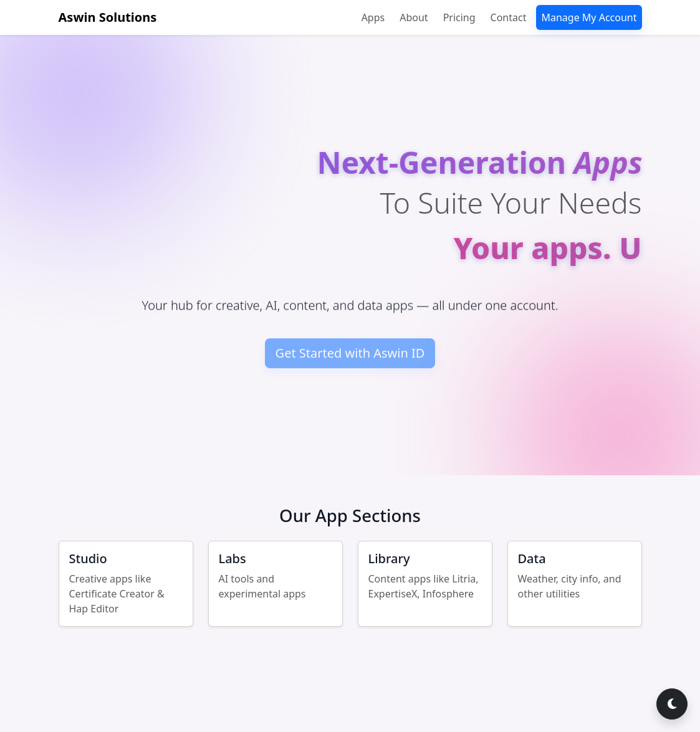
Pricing (459, 17)
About (414, 17)
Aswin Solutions (108, 17)
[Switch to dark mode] (672, 704)
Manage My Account (589, 17)
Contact (509, 17)
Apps (373, 17)
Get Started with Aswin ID (350, 357)
